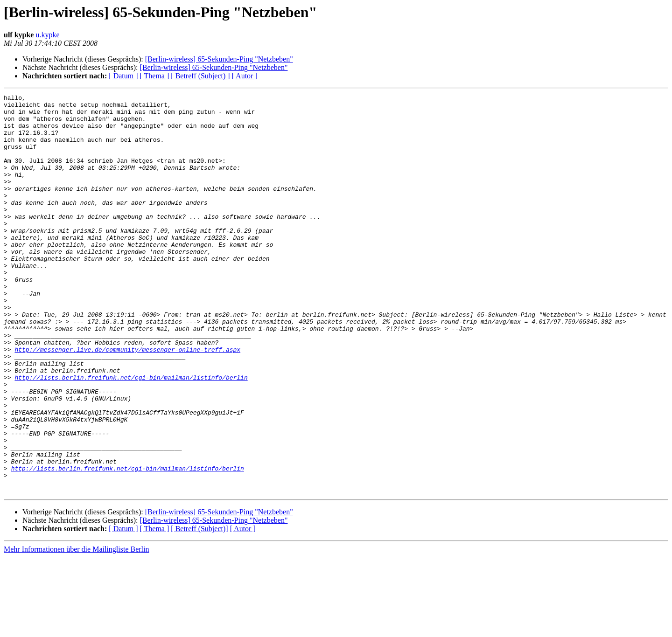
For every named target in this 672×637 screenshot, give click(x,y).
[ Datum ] (123, 76)
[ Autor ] (245, 76)
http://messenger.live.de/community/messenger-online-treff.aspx (127, 401)
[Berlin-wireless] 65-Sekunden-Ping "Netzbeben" (219, 59)
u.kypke (47, 35)
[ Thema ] (155, 76)
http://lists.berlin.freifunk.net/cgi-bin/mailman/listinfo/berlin (131, 435)
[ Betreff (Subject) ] (200, 76)
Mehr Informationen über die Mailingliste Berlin (76, 629)
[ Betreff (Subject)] (199, 608)
